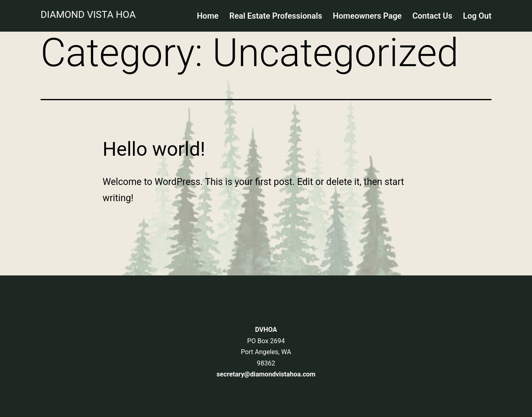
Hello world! (154, 149)
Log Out (477, 16)
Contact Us (432, 16)
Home (208, 16)
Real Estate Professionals (276, 16)
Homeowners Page (367, 16)
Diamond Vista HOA (88, 15)
